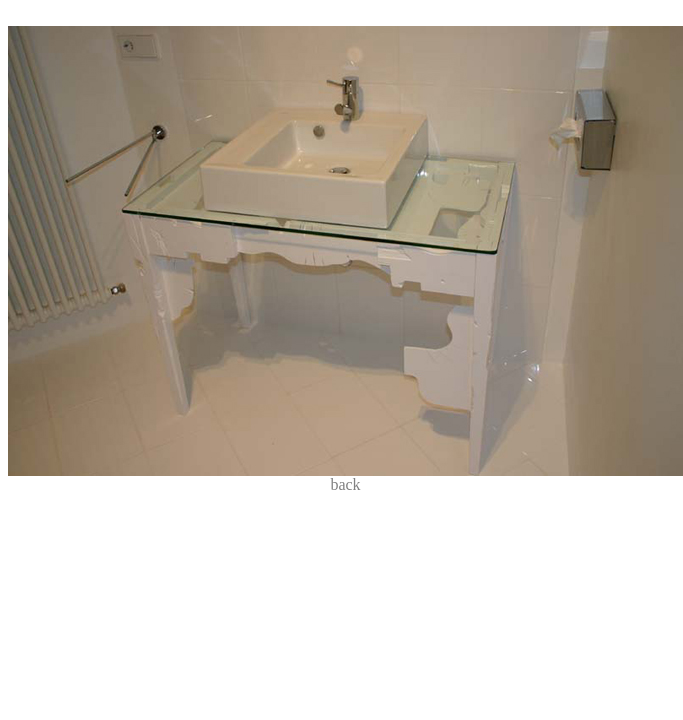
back (345, 484)
